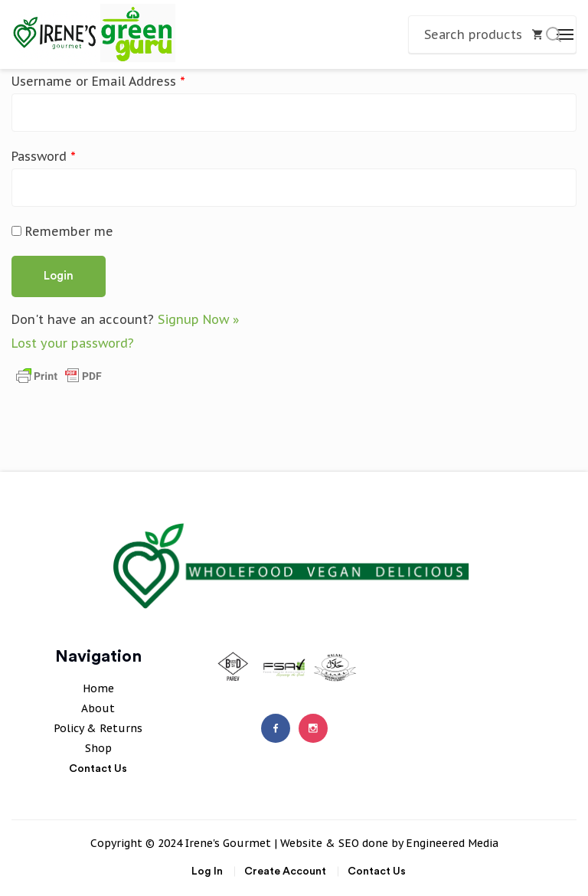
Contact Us (98, 769)
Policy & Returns (98, 728)
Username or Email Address (98, 81)
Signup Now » (198, 319)
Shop (98, 748)
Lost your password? (73, 343)
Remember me (62, 231)
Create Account (285, 871)
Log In (207, 871)
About (98, 708)
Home (98, 688)
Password (44, 156)
